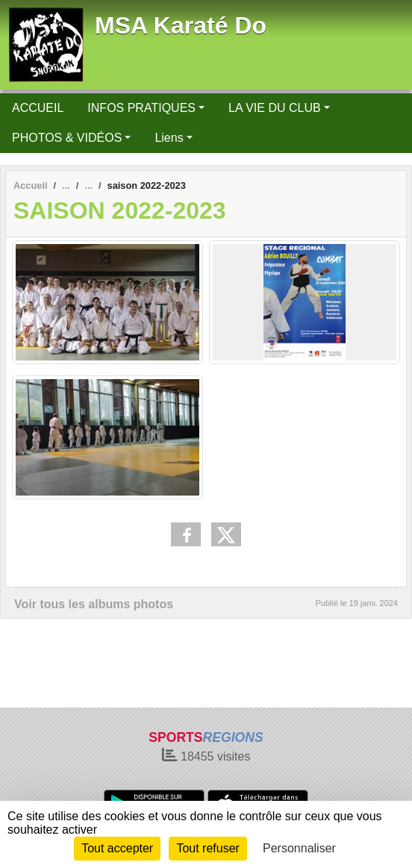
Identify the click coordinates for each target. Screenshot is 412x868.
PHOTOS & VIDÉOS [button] (67, 138)
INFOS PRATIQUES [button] (141, 108)
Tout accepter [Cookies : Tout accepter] (117, 848)
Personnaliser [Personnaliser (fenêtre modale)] (299, 848)
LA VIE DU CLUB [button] (275, 108)
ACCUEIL (38, 108)
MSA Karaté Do (181, 25)
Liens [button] (169, 138)
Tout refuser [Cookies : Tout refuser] (207, 848)
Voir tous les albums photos (94, 604)
